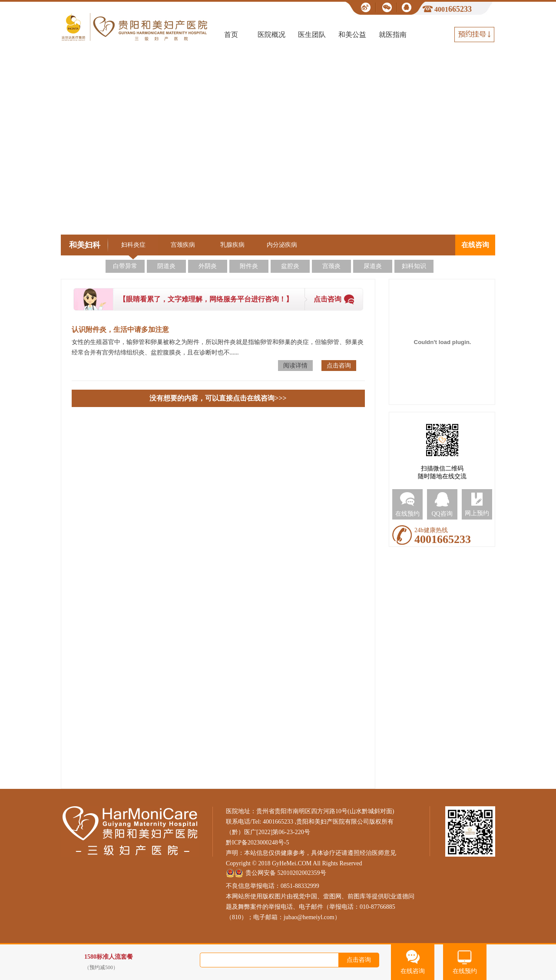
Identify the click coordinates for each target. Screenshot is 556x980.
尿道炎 (373, 266)
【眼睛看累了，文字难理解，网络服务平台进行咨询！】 (206, 299)
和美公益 (352, 35)
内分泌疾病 (282, 245)
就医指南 (393, 35)
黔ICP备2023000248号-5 (257, 843)
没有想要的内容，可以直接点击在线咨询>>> (218, 398)
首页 (231, 35)
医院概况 (271, 35)
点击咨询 (328, 299)
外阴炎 (208, 266)
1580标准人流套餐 (147, 962)
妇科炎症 (133, 245)
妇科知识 (414, 266)
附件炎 (249, 266)
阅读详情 (295, 366)
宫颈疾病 (183, 245)
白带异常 (125, 266)
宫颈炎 (331, 266)
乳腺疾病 (232, 245)
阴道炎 (166, 266)
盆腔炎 (290, 266)
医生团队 (312, 35)
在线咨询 (475, 245)
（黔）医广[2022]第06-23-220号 (268, 832)
